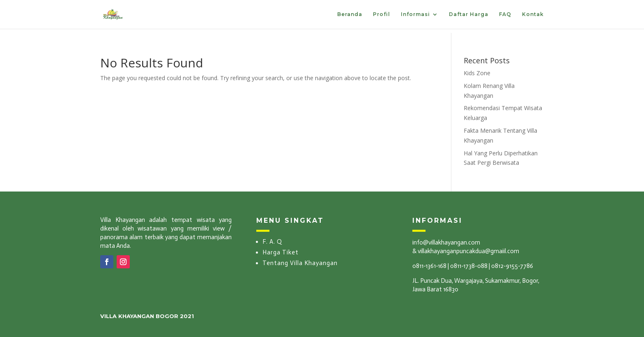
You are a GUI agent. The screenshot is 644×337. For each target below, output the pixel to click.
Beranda (350, 14)
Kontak (533, 14)
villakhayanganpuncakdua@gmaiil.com (468, 251)
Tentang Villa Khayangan (300, 263)
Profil (382, 14)
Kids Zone (477, 73)
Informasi (415, 14)
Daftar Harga (469, 14)
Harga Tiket (281, 252)
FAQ (505, 14)
